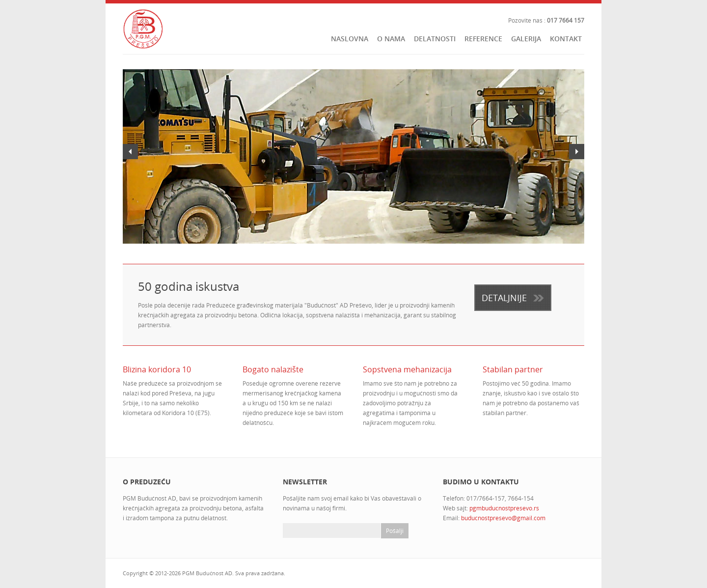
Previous (130, 152)
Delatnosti (435, 39)
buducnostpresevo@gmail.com (503, 518)
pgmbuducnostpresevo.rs (504, 508)
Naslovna (350, 39)
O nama (391, 39)
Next (577, 152)
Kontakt (566, 39)
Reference (483, 39)
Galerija (526, 39)
